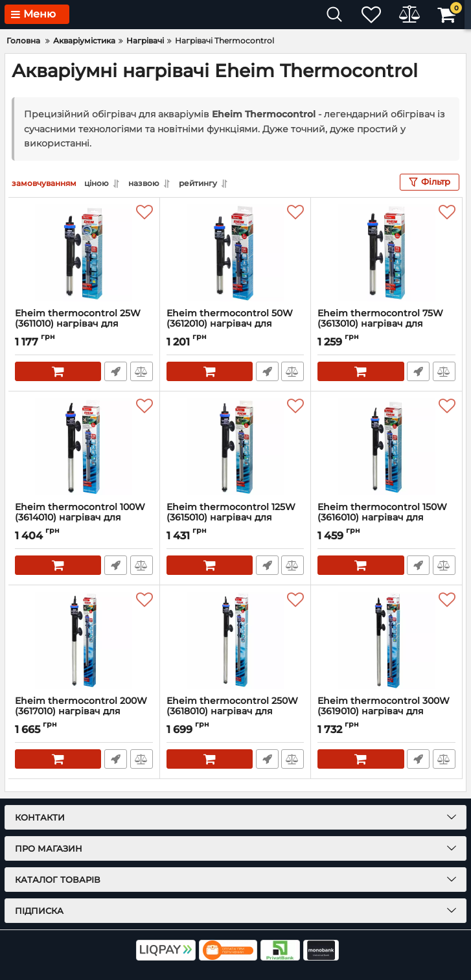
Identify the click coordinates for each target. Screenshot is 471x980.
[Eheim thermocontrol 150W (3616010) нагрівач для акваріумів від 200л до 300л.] (386, 447)
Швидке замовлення (116, 371)
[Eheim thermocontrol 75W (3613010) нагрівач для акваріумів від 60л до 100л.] (386, 253)
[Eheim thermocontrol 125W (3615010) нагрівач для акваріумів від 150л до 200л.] (235, 447)
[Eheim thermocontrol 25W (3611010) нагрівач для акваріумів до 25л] (84, 253)
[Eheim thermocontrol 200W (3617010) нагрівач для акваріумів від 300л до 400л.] (84, 640)
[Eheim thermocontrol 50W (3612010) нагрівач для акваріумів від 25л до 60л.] (235, 253)
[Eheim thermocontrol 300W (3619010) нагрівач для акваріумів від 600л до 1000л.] (386, 640)
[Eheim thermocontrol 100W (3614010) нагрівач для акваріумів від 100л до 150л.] (84, 447)
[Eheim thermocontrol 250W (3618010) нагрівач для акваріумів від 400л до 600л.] (235, 640)
